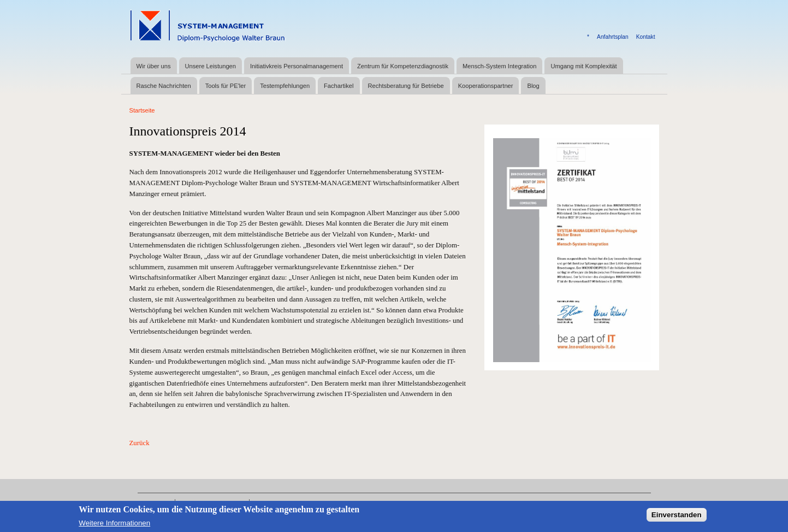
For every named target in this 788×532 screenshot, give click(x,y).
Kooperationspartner (486, 86)
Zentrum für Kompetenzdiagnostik (403, 66)
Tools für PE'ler (226, 86)
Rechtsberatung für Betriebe (406, 86)
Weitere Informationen (114, 524)
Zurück (140, 443)
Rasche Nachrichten (164, 86)
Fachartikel (339, 86)
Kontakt (646, 37)
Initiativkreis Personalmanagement (297, 66)
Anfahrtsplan (613, 37)
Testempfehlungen (285, 86)
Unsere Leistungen (211, 66)
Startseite (142, 110)
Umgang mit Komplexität (583, 66)
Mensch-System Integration (499, 66)
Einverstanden (677, 515)
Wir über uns (154, 66)
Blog (533, 86)
